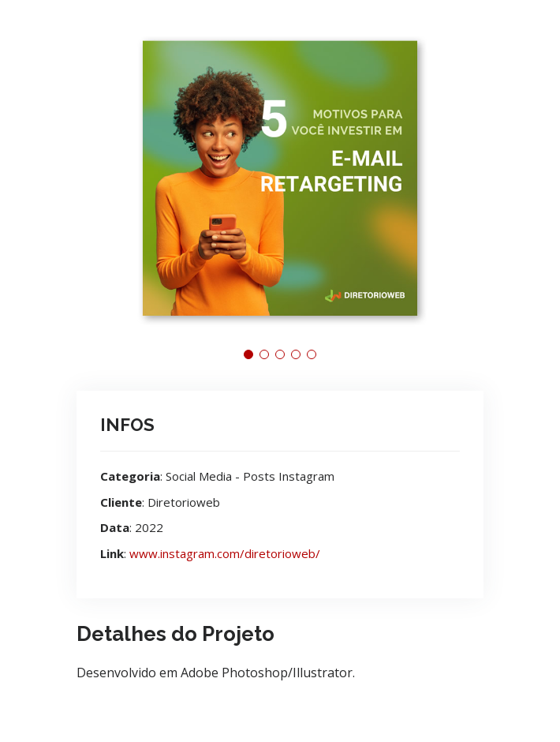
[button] (248, 354)
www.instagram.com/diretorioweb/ (225, 553)
